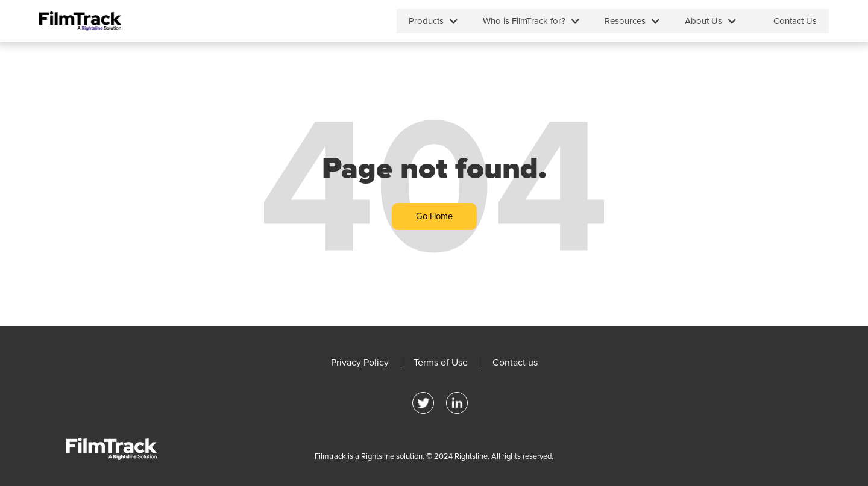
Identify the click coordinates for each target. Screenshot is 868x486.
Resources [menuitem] (625, 21)
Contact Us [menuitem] (795, 21)
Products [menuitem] (426, 21)
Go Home (434, 216)
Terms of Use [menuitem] (441, 363)
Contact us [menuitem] (515, 363)
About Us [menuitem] (703, 21)
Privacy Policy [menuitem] (360, 363)
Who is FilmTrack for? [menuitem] (524, 21)
